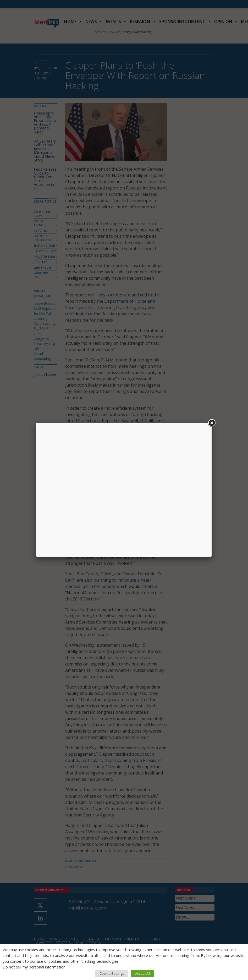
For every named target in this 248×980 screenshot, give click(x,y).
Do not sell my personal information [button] (34, 967)
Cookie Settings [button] (112, 973)
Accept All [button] (143, 973)
